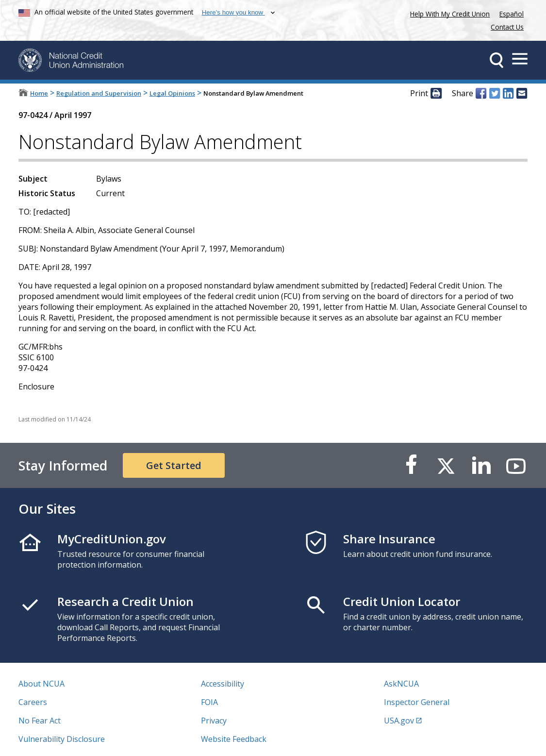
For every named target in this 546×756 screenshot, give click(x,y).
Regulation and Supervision (99, 93)
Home (39, 93)
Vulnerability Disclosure (62, 739)
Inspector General (417, 702)
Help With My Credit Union (448, 13)
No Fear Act (40, 721)
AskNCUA (401, 684)
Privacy (214, 721)
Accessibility (223, 684)
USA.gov (399, 721)
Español (512, 14)
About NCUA (41, 684)
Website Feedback (234, 739)
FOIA (209, 702)
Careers (33, 702)
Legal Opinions (172, 93)
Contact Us (507, 27)
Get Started (174, 465)
